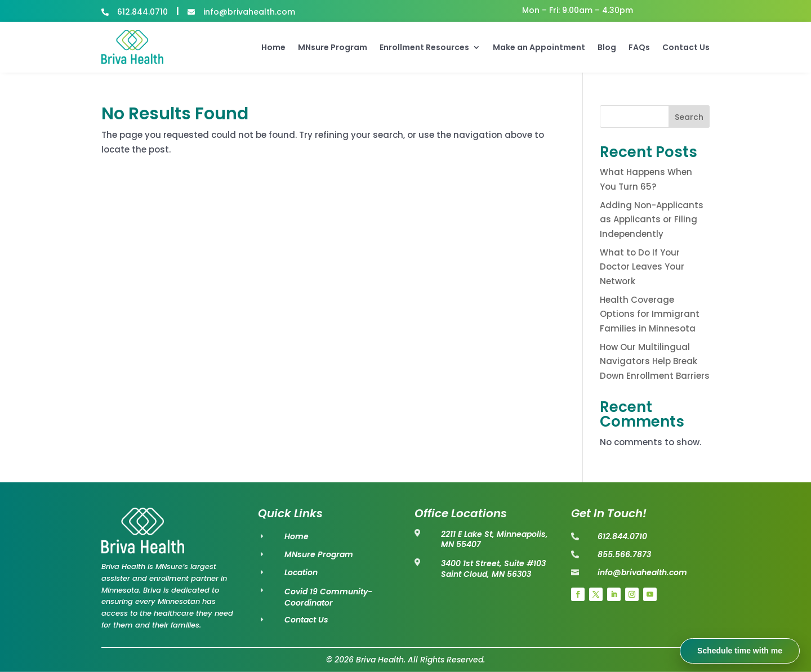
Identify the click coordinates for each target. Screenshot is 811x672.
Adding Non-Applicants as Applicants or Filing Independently (652, 219)
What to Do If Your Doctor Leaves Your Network (642, 267)
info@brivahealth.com (642, 572)
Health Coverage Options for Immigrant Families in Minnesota (650, 314)
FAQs (639, 47)
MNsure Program (333, 47)
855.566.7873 (624, 554)
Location (301, 572)
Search (689, 117)
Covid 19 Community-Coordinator (328, 597)
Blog (607, 47)
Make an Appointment (539, 47)
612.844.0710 (622, 536)
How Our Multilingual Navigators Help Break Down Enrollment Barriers (655, 361)
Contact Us (686, 47)
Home (273, 47)
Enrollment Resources (424, 47)
